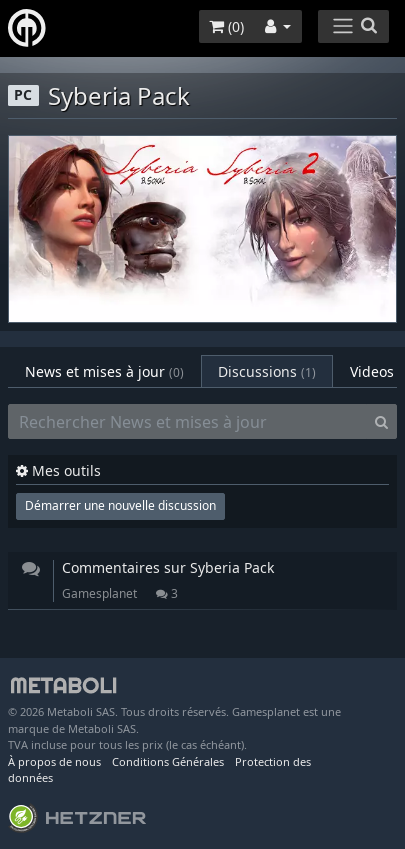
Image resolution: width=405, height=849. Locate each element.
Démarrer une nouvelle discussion (120, 505)
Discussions (267, 371)
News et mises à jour (104, 371)
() (226, 26)
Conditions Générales (168, 761)
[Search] (381, 422)
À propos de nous (54, 761)
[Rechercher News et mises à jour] (187, 422)
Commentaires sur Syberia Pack (168, 567)
